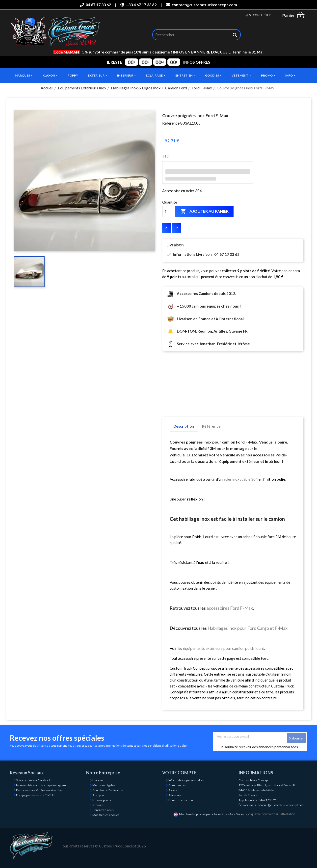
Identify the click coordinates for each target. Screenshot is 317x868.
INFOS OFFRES (197, 62)
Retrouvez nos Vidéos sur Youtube (39, 790)
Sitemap (98, 805)
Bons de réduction (181, 800)
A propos (98, 795)
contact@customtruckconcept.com (201, 5)
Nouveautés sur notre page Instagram (41, 785)
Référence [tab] (211, 426)
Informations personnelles (186, 780)
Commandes (177, 785)
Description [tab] (184, 426)
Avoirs (173, 790)
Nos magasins (102, 800)
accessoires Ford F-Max (230, 608)
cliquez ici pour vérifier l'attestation (272, 814)
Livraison (98, 780)
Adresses (175, 795)
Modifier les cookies (106, 815)
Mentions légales (104, 785)
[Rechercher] (197, 35)
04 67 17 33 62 (95, 5)
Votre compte (179, 773)
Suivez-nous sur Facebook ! (34, 780)
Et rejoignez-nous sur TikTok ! (36, 795)
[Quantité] (168, 211)
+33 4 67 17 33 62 (138, 5)
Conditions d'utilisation (108, 790)
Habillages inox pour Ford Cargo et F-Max (248, 628)
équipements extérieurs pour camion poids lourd (224, 648)
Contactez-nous (103, 810)
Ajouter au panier (204, 211)
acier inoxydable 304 (241, 479)
